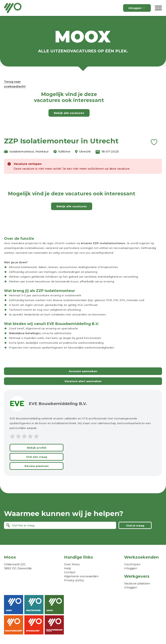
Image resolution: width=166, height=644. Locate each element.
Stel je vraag (135, 526)
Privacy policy (74, 580)
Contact (70, 572)
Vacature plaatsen (137, 583)
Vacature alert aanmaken (83, 381)
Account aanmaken (83, 371)
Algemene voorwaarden (81, 576)
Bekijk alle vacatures (69, 113)
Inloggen (137, 8)
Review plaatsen (37, 466)
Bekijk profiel (37, 448)
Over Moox (72, 564)
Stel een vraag (37, 457)
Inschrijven (132, 564)
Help (68, 568)
